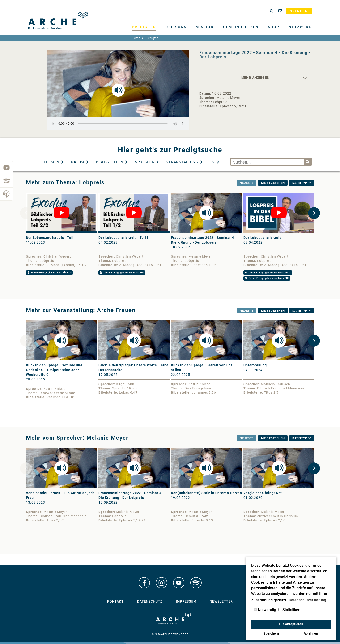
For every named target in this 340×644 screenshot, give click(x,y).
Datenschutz (150, 601)
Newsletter (221, 601)
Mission (205, 27)
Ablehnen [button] (311, 634)
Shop (274, 27)
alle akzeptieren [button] (291, 624)
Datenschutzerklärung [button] (307, 600)
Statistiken (289, 610)
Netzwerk (300, 27)
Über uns (176, 27)
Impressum (186, 601)
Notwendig (265, 610)
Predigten (144, 27)
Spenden (299, 11)
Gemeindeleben (241, 27)
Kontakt (115, 601)
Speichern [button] (271, 634)
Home (136, 38)
